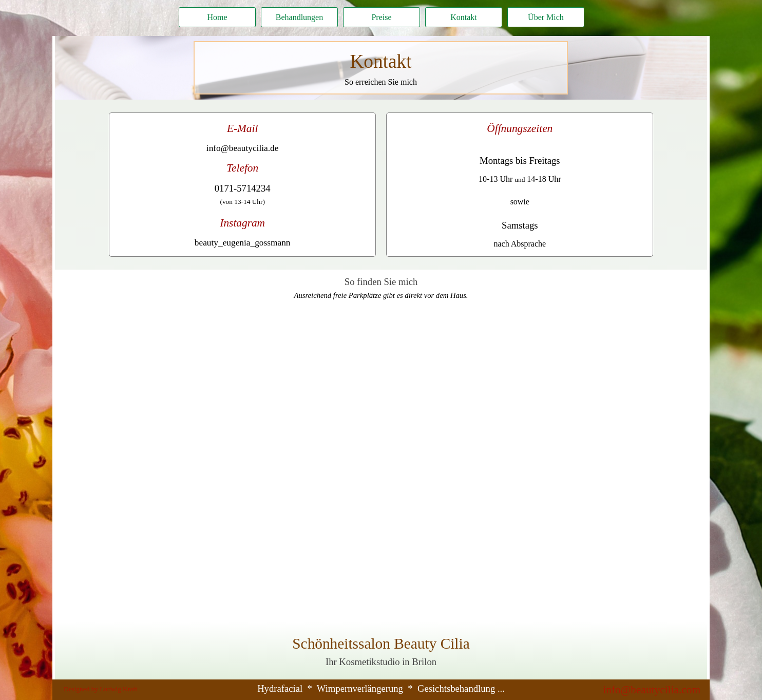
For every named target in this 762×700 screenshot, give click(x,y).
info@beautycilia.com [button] (652, 690)
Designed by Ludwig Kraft (100, 689)
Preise (381, 17)
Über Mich (546, 17)
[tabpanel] (381, 68)
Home (217, 17)
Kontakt (464, 17)
